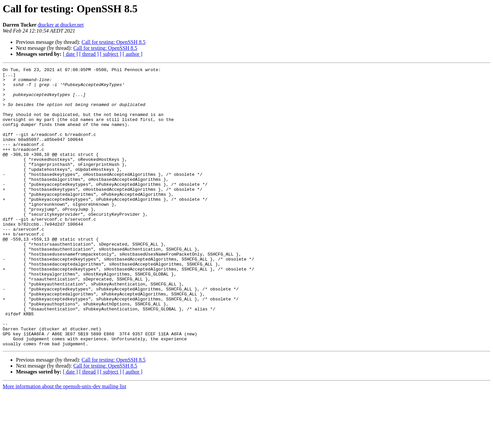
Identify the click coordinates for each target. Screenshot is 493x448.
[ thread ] (89, 54)
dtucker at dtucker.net (61, 25)
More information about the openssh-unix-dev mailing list (64, 442)
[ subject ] (111, 54)
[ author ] (133, 54)
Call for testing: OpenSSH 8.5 (113, 42)
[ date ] (70, 54)
